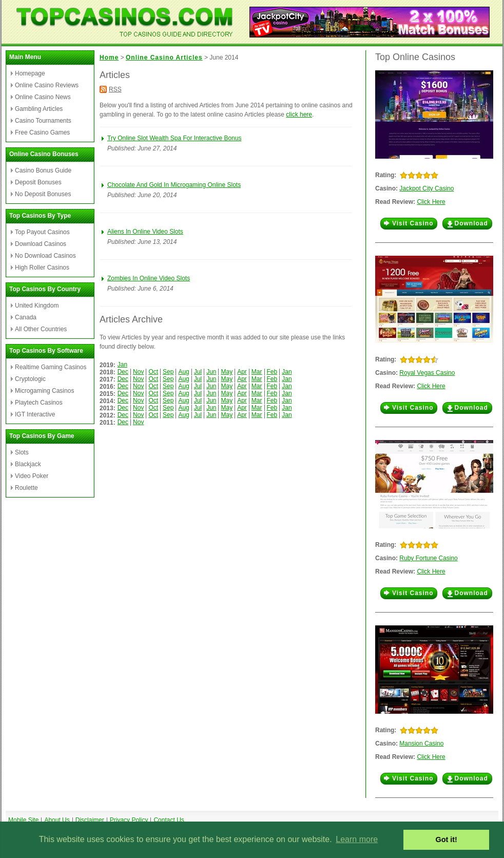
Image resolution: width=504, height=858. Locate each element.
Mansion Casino (421, 743)
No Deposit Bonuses (43, 194)
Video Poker (32, 476)
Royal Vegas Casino (427, 373)
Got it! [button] (447, 840)
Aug (183, 372)
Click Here (431, 202)
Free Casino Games (42, 132)
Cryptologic (30, 379)
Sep (168, 372)
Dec (123, 372)
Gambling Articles (39, 109)
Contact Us (169, 820)
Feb (272, 372)
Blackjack (28, 464)
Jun (211, 372)
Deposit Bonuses (38, 182)
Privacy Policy (129, 820)
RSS (115, 89)
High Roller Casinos (42, 268)
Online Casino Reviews (47, 85)
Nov (138, 372)
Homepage (30, 73)
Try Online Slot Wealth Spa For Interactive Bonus (174, 138)
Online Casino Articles (164, 58)
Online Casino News (43, 97)
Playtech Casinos (39, 403)
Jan (122, 365)
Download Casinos (41, 244)
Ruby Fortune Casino (428, 558)
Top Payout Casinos (42, 232)
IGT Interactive (35, 414)
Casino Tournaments (43, 121)
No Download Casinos (45, 256)
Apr (242, 372)
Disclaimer (90, 820)
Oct (153, 372)
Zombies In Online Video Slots (149, 278)
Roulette (26, 488)
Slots (22, 452)
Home (109, 58)
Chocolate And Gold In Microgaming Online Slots (174, 185)
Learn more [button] (357, 839)
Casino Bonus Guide (43, 170)
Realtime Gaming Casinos (51, 367)
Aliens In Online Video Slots (145, 232)
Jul (198, 372)
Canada (26, 317)
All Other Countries (41, 329)
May (227, 372)
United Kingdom (37, 306)
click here (299, 115)
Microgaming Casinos (44, 391)
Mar (257, 372)
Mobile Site (23, 820)
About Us (57, 820)
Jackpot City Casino (427, 188)
